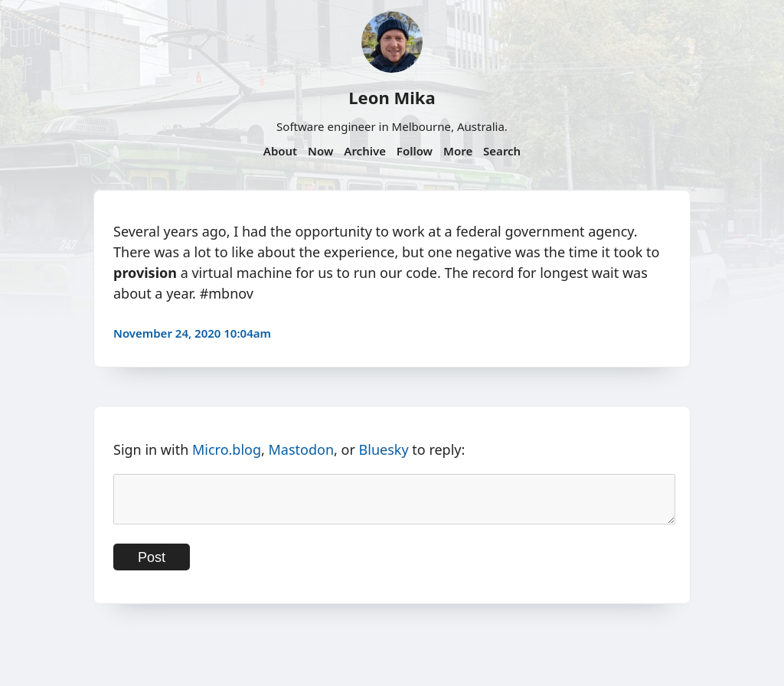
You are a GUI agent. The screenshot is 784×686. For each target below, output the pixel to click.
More (458, 151)
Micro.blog (227, 449)
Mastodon (302, 449)
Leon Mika (392, 97)
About (280, 151)
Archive (365, 151)
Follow (415, 151)
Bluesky (384, 449)
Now (320, 151)
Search (502, 151)
